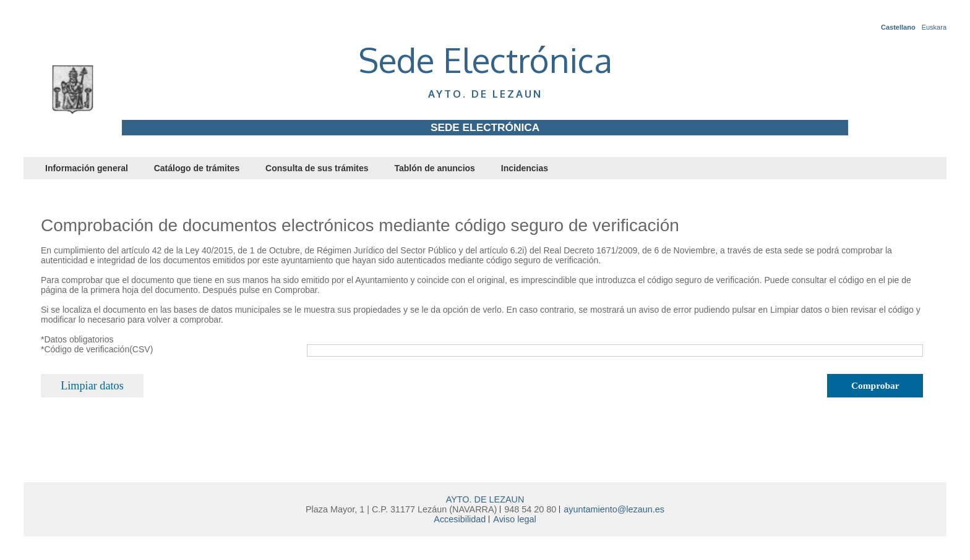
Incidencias (525, 168)
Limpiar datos (92, 386)
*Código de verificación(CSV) (97, 349)
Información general (87, 168)
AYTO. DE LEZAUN (485, 499)
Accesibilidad (460, 519)
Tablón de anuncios (434, 168)
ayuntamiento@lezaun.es (614, 509)
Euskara (934, 27)
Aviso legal (514, 519)
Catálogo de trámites (197, 168)
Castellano (898, 27)
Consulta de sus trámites (317, 168)
